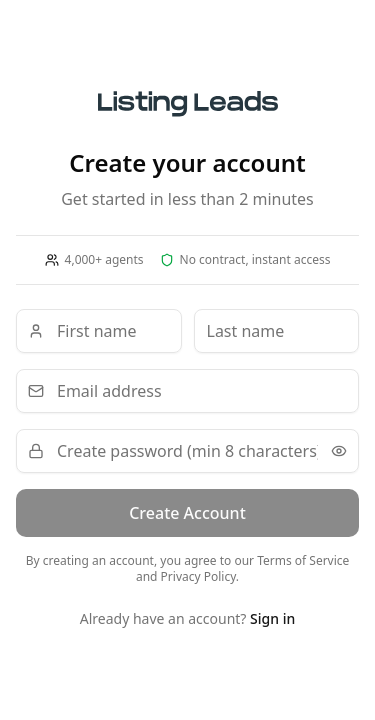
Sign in (272, 618)
